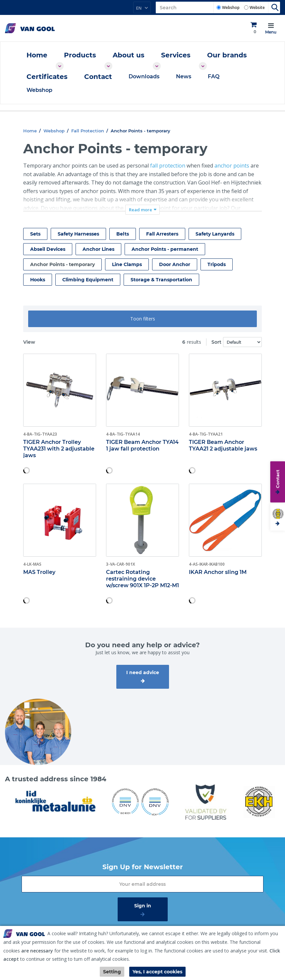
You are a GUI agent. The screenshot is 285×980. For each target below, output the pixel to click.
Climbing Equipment (88, 280)
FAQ (214, 76)
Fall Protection (88, 131)
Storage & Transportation (161, 280)
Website (257, 7)
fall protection (168, 166)
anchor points (232, 166)
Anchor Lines (98, 249)
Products (80, 55)
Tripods (217, 264)
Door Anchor (175, 264)
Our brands (227, 55)
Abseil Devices (48, 249)
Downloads (144, 76)
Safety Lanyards (215, 234)
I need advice (143, 672)
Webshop (231, 7)
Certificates (47, 77)
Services (176, 55)
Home (37, 55)
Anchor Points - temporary (62, 264)
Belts (123, 234)
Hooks (38, 280)
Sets (35, 234)
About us (129, 55)
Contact (98, 77)
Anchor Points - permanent (165, 249)
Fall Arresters (162, 234)
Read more (141, 210)
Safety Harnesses (78, 234)
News (184, 76)
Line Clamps (127, 264)
